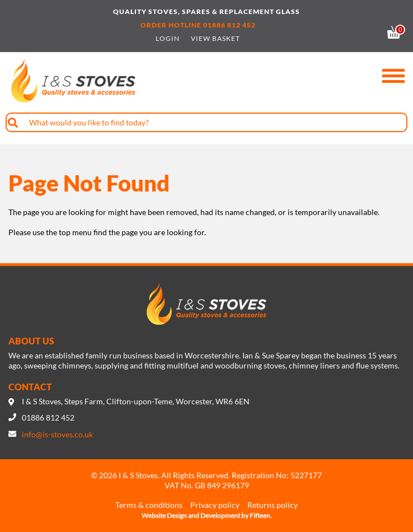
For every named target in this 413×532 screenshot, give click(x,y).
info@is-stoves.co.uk (57, 434)
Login (168, 39)
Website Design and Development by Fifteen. (207, 515)
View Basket (215, 39)
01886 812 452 (229, 25)
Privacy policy (215, 505)
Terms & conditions (149, 505)
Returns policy (273, 505)
